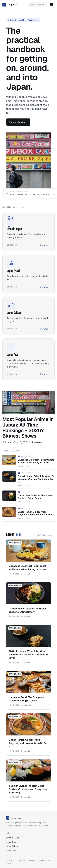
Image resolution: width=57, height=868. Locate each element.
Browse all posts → (18, 122)
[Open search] (38, 4)
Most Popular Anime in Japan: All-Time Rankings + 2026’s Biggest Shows (28, 428)
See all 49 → (44, 535)
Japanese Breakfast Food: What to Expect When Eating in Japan (28, 568)
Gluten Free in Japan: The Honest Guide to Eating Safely (28, 610)
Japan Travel (12, 842)
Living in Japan (12, 838)
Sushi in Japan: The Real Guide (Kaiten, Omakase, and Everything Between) (28, 789)
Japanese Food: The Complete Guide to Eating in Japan (27, 699)
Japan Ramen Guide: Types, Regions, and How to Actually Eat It (28, 743)
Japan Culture (12, 846)
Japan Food (11, 851)
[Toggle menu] (52, 5)
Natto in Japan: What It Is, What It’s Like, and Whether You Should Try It (28, 655)
